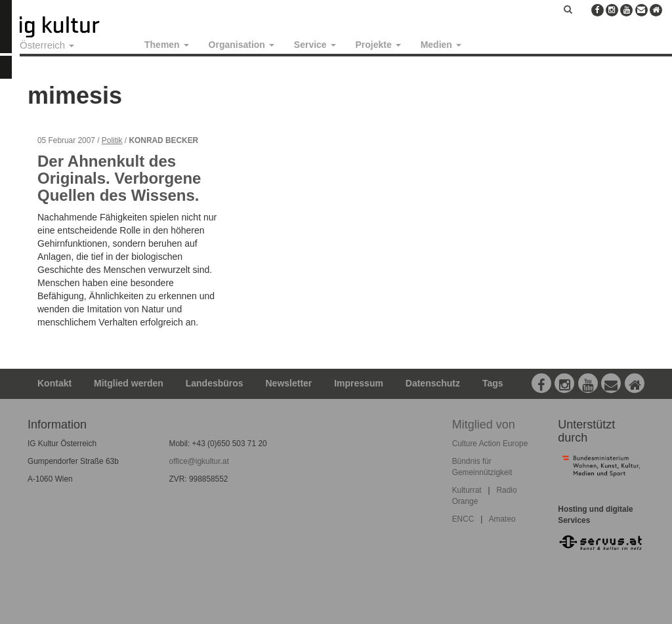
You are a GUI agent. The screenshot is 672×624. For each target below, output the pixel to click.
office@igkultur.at (199, 461)
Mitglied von (484, 425)
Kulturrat (467, 490)
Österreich (47, 45)
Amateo (502, 519)
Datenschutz (433, 383)
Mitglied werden (129, 383)
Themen (167, 45)
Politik (112, 140)
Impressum (359, 383)
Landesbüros (215, 383)
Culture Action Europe (490, 444)
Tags (493, 383)
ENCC (463, 519)
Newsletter (289, 383)
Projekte (378, 45)
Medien (441, 45)
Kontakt (54, 383)
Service (315, 45)
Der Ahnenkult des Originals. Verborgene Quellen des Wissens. (119, 178)
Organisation (241, 45)
